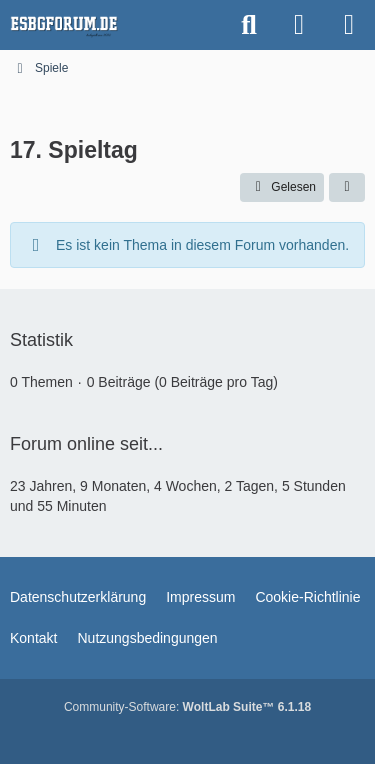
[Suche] (249, 25)
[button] (347, 188)
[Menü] (349, 25)
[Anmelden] (299, 25)
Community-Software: (187, 707)
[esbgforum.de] (64, 25)
